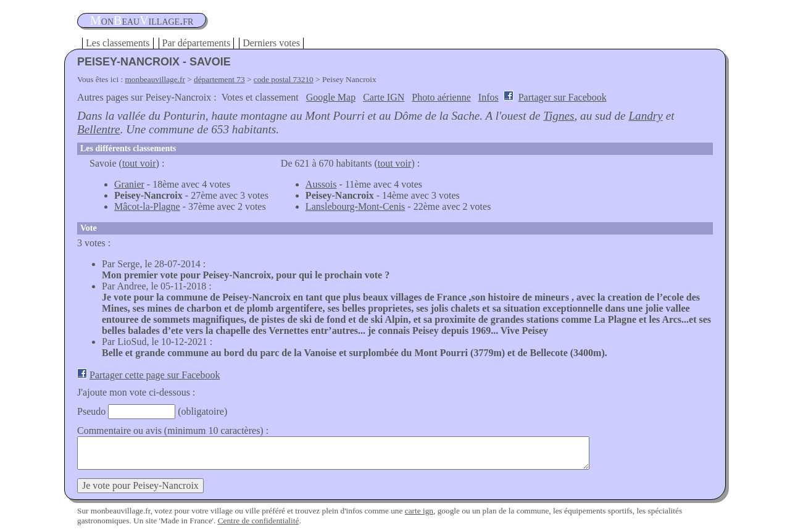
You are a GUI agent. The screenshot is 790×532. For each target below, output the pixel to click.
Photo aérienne (441, 97)
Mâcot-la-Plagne (147, 206)
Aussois (321, 184)
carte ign (419, 511)
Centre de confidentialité (259, 521)
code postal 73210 (284, 79)
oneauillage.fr (142, 20)
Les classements (118, 43)
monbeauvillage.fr (155, 79)
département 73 (219, 79)
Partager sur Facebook (563, 97)
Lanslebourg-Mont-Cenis (355, 206)
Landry (645, 116)
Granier (129, 184)
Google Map (331, 97)
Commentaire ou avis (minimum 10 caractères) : (173, 430)
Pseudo (91, 411)
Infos (489, 97)
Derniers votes (271, 43)
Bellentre (99, 129)
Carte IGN (384, 97)
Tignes (559, 116)
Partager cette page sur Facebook (155, 375)
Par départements (197, 43)
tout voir (139, 163)
